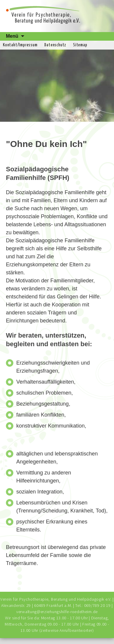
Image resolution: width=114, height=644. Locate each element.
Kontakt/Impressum (20, 45)
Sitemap (80, 45)
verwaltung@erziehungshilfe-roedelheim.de (57, 612)
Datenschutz (55, 45)
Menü (12, 36)
